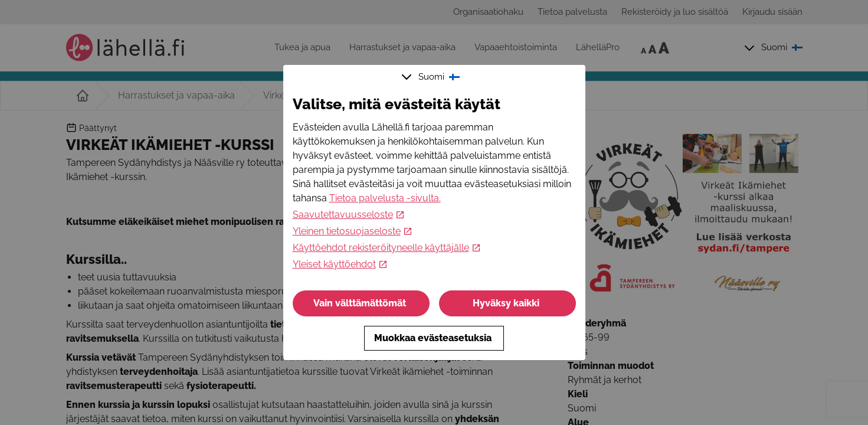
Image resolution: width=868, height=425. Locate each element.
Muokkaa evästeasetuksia (434, 338)
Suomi (432, 77)
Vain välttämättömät (361, 303)
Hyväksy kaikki (507, 303)
